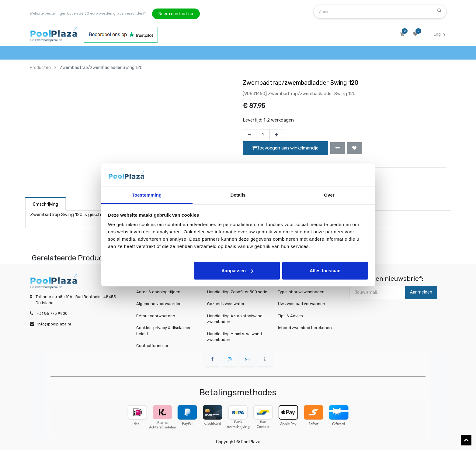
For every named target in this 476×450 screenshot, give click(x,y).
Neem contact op (176, 14)
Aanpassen (237, 271)
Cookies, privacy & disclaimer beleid (163, 331)
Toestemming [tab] (147, 195)
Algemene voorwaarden (159, 304)
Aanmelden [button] (421, 292)
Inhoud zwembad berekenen (306, 328)
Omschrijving (45, 204)
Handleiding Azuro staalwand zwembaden (235, 319)
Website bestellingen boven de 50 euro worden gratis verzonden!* (88, 13)
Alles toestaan (325, 271)
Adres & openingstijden (158, 292)
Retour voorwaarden (156, 316)
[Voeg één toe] (276, 135)
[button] (338, 148)
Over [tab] (329, 195)
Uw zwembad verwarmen (303, 304)
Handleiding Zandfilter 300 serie (237, 292)
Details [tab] (238, 195)
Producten (40, 68)
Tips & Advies (294, 316)
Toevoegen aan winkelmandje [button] (285, 148)
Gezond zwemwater (226, 304)
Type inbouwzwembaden (303, 292)
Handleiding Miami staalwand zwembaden (235, 337)
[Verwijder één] (250, 135)
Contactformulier (152, 346)
